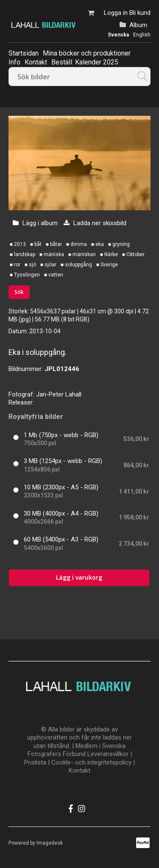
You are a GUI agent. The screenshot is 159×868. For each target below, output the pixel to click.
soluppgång (78, 265)
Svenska (118, 35)
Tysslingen (27, 275)
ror (17, 265)
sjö (32, 265)
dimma (79, 244)
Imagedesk (50, 843)
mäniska (54, 254)
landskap (25, 254)
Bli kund (140, 13)
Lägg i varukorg (79, 577)
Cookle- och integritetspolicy (91, 762)
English (142, 35)
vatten (56, 275)
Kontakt (79, 770)
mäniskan (84, 254)
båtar (56, 244)
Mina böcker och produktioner (87, 53)
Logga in (116, 13)
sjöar (50, 265)
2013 (20, 244)
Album (138, 25)
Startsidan (24, 53)
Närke (111, 254)
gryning (121, 244)
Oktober (135, 254)
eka (100, 244)
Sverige (109, 265)
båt (38, 244)
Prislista (35, 762)
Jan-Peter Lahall (59, 394)
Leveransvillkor (108, 754)
